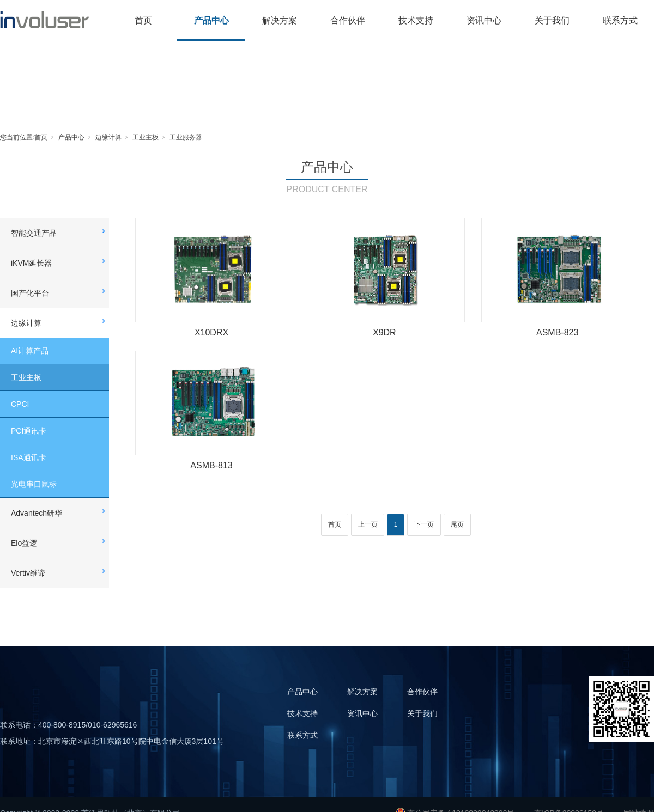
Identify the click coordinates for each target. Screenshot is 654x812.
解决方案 (280, 20)
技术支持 (416, 20)
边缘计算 (108, 137)
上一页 (368, 524)
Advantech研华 (37, 513)
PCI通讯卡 (29, 431)
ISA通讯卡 (29, 457)
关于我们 (552, 20)
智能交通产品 (34, 233)
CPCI (20, 404)
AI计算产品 (30, 351)
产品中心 (211, 20)
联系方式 (620, 20)
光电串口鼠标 (34, 484)
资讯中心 (484, 20)
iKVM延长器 (31, 263)
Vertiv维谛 (28, 573)
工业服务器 (186, 137)
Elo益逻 (24, 543)
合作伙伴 (348, 20)
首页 (143, 20)
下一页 (424, 524)
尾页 (457, 524)
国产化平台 (30, 293)
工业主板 (146, 137)
